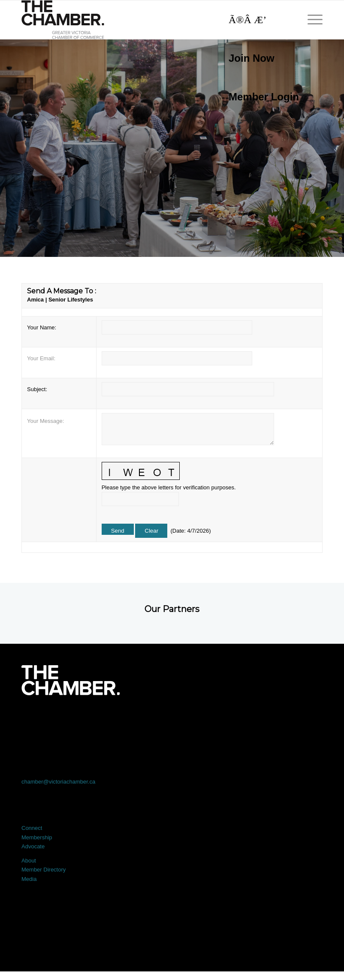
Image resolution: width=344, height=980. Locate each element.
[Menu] (311, 20)
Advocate (33, 846)
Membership (37, 837)
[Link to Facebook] (51, 719)
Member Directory (44, 870)
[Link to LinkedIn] (172, 719)
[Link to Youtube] (293, 719)
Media (29, 879)
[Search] (260, 20)
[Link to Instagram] (232, 719)
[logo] (63, 20)
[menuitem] (260, 58)
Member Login (264, 97)
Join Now (252, 58)
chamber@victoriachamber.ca (58, 782)
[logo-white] (71, 680)
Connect (32, 828)
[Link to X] (112, 719)
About (29, 861)
